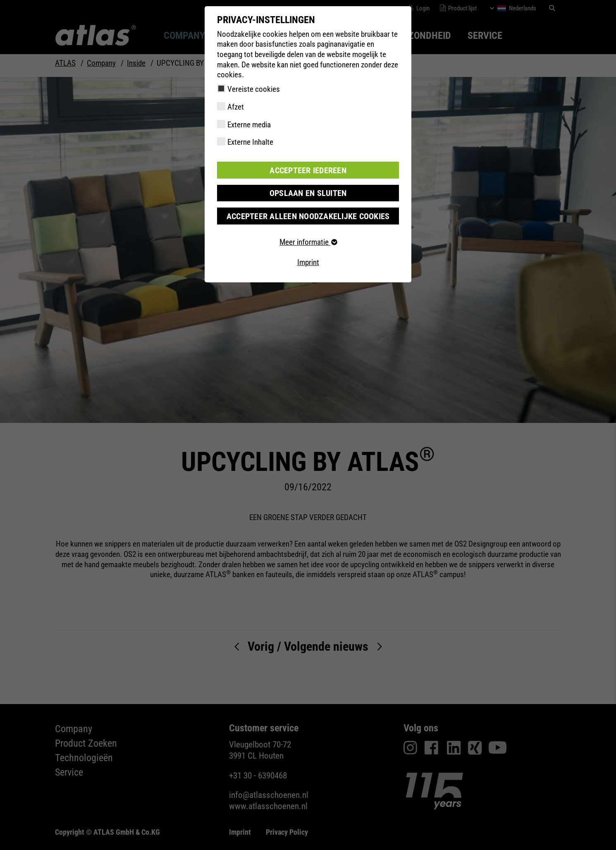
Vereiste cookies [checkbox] (254, 89)
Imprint (308, 261)
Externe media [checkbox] (249, 125)
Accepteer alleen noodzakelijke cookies (308, 215)
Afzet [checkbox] (236, 107)
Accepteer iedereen (308, 170)
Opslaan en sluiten (308, 192)
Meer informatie (308, 241)
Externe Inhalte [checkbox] (250, 142)
